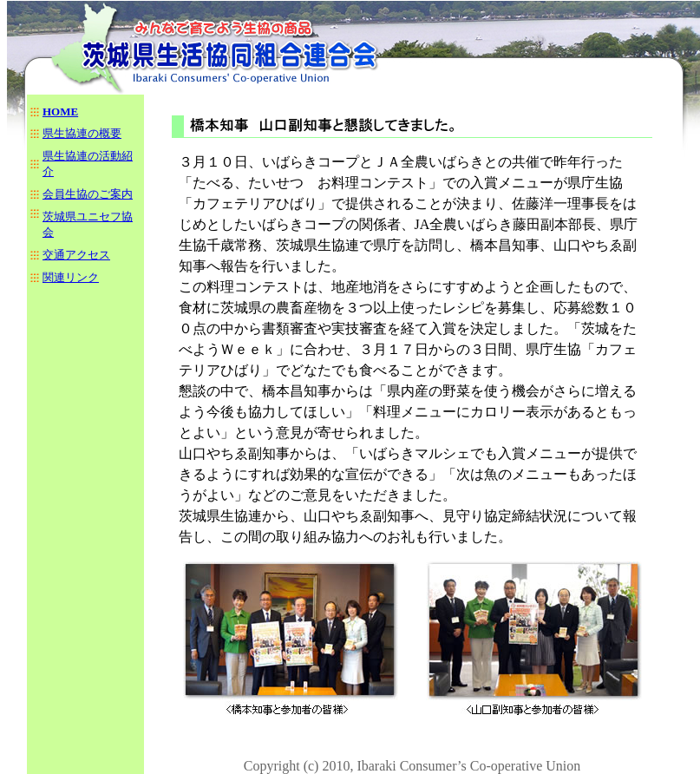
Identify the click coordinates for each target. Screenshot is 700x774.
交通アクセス (76, 255)
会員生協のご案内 (88, 194)
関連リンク (71, 277)
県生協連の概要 (82, 133)
